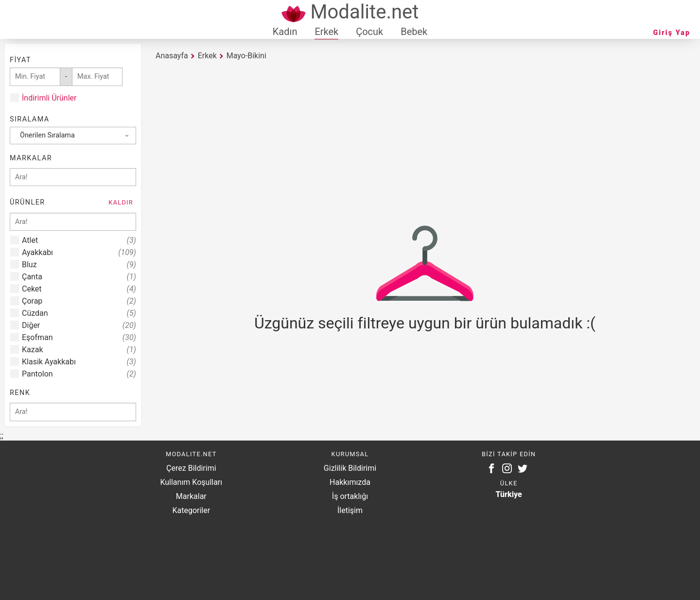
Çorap (79, 301)
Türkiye (509, 494)
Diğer (79, 325)
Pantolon (79, 374)
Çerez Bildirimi (191, 468)
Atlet (79, 240)
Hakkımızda (350, 482)
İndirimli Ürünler (49, 98)
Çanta (79, 277)
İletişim (350, 510)
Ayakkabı (79, 252)
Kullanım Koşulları (191, 482)
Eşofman (79, 337)
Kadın (285, 32)
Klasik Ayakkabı (79, 362)
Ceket (79, 289)
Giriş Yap (672, 33)
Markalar (191, 496)
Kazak (79, 350)
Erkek (326, 32)
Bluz (79, 265)
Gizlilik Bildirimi (350, 468)
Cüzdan (79, 313)
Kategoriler (191, 510)
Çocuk (369, 32)
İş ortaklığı (350, 496)
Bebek (414, 32)
